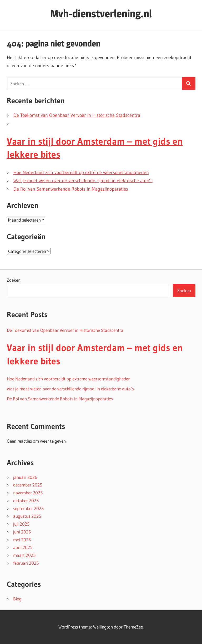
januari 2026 (25, 477)
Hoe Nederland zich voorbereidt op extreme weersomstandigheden (81, 172)
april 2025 (23, 547)
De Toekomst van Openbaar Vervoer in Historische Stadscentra (77, 115)
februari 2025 (26, 563)
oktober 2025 (26, 501)
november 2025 (28, 493)
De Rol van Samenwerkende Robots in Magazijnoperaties (71, 189)
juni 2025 (22, 532)
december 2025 (28, 485)
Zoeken (14, 280)
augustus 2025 (27, 516)
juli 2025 (21, 524)
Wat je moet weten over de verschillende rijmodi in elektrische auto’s (83, 181)
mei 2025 (22, 540)
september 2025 (28, 508)
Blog (17, 599)
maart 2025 (24, 555)
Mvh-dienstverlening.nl (101, 14)
